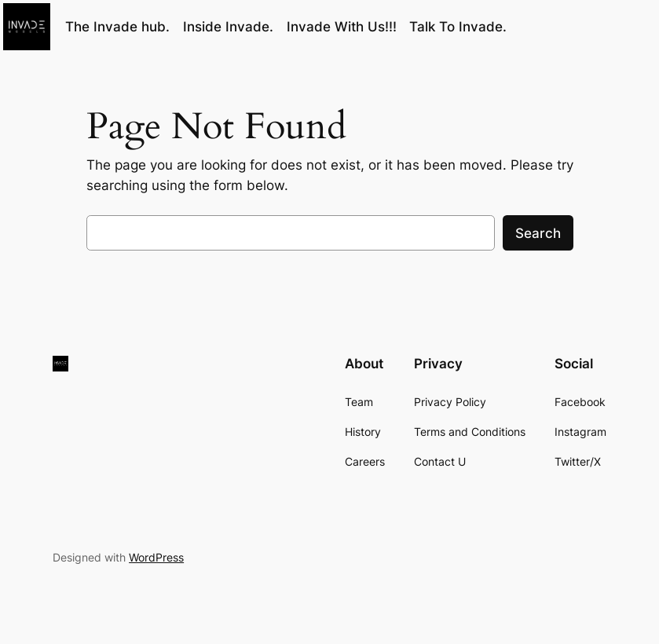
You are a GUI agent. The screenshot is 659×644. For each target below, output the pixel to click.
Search (538, 233)
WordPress (156, 557)
